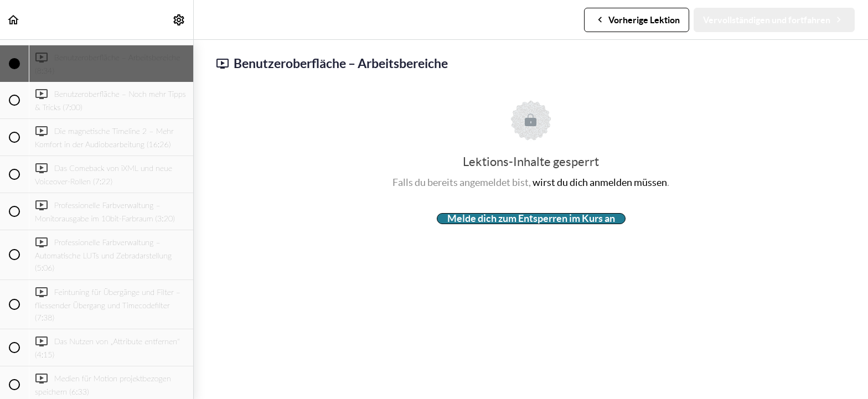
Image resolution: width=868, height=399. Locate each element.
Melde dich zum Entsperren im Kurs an (531, 219)
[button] (14, 20)
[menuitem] (179, 20)
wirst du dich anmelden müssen (600, 182)
